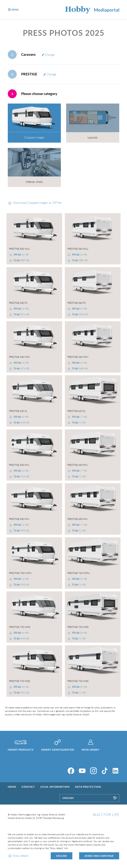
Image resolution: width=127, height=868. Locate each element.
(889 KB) (21, 260)
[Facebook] (71, 771)
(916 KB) (21, 476)
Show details (21, 856)
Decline (62, 856)
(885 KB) (79, 260)
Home (12, 787)
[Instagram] (93, 771)
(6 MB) (21, 254)
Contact (28, 787)
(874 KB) (21, 368)
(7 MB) (79, 417)
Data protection (88, 787)
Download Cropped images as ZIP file (37, 203)
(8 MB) (79, 579)
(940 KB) (21, 638)
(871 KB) (21, 314)
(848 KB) (79, 368)
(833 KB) (79, 314)
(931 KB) (21, 693)
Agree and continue (99, 856)
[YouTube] (82, 771)
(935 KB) (21, 585)
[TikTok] (105, 771)
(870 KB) (21, 530)
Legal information (55, 787)
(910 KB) (21, 422)
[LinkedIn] (116, 771)
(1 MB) (78, 422)
